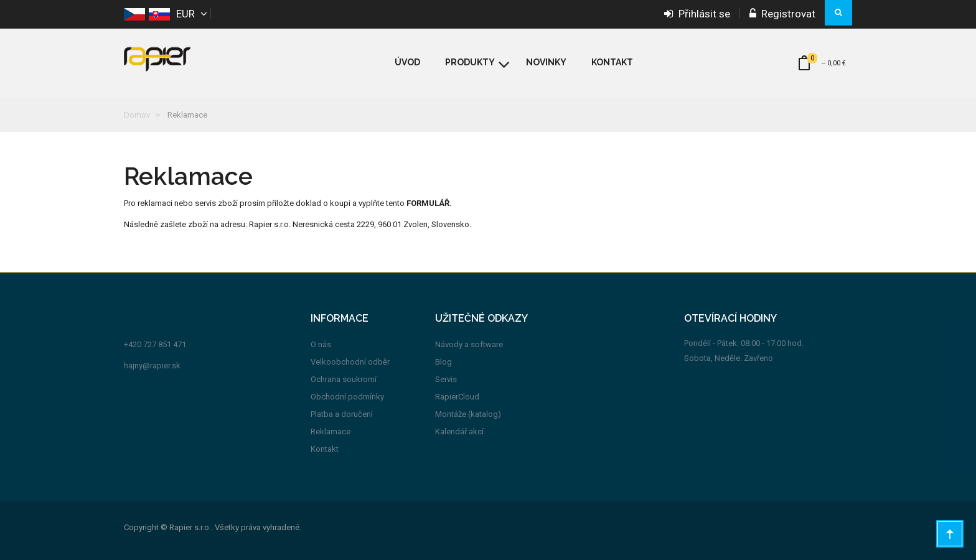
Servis (446, 379)
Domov (137, 115)
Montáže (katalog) (468, 414)
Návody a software (469, 344)
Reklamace (331, 432)
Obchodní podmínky (347, 397)
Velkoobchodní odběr (350, 362)
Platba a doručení (342, 414)
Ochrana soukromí (344, 379)
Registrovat (782, 14)
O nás (321, 344)
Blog (443, 362)
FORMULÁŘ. (429, 203)
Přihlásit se (697, 14)
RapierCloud (457, 397)
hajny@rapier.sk (152, 366)
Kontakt (325, 449)
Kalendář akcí (459, 432)
